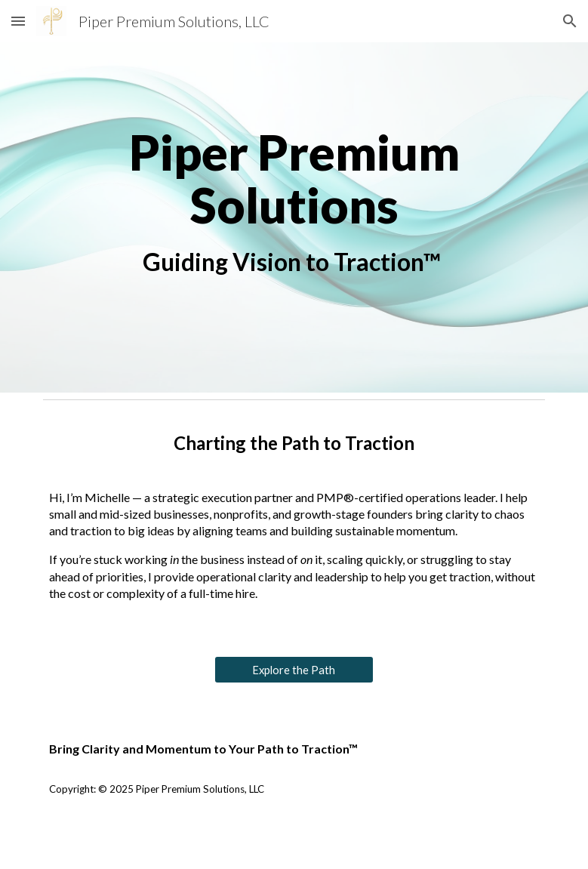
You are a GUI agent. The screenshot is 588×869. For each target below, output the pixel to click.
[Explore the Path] (294, 670)
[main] (294, 217)
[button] (18, 21)
